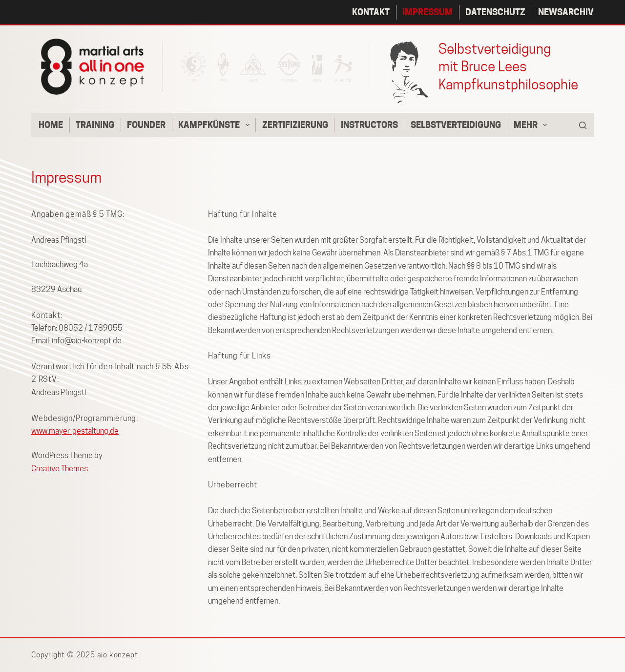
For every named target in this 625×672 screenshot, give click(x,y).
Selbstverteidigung (456, 125)
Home (51, 125)
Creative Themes (60, 469)
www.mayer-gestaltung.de (75, 431)
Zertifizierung (295, 125)
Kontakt (371, 12)
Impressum (427, 12)
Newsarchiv (566, 12)
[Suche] (583, 125)
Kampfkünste (216, 125)
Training (95, 125)
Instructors (369, 125)
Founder (146, 125)
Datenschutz (495, 12)
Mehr (532, 125)
